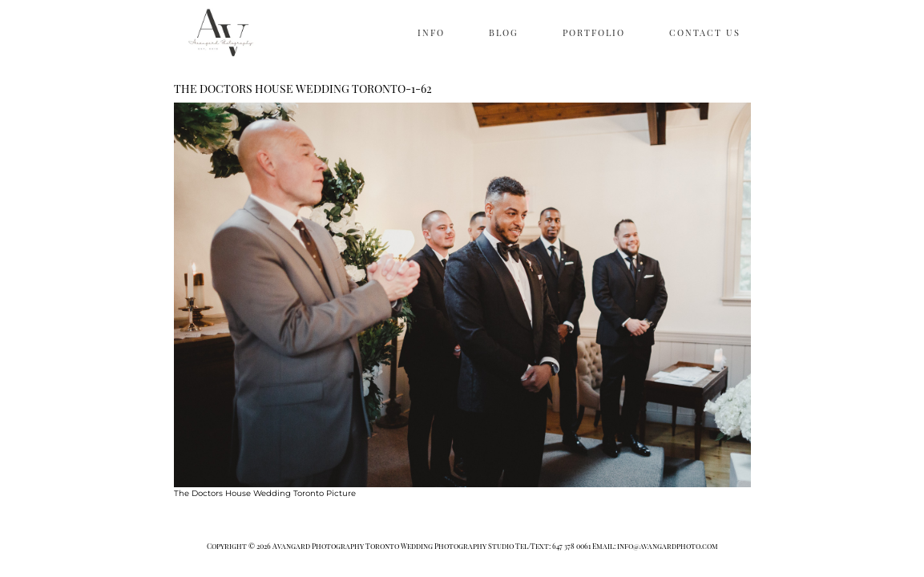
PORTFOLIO (594, 32)
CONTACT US (705, 32)
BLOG (504, 32)
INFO (431, 32)
